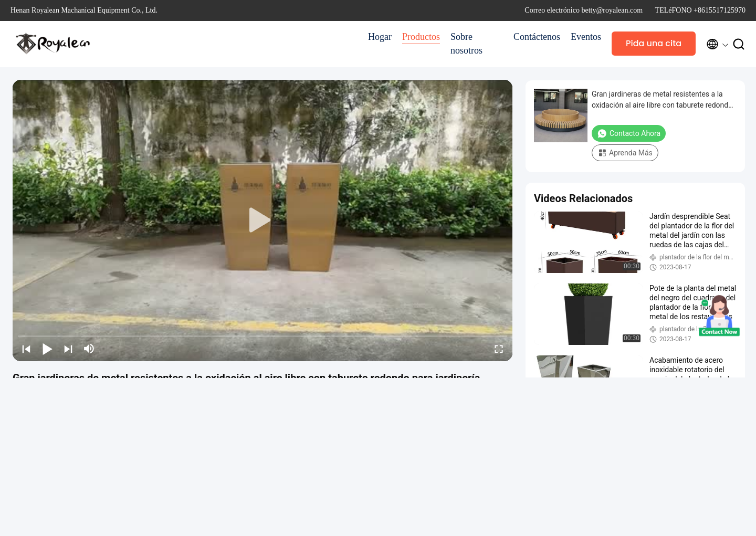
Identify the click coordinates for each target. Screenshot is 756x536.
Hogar (380, 37)
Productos (421, 37)
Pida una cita (654, 43)
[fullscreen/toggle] (499, 349)
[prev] (26, 349)
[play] (262, 220)
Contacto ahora (629, 133)
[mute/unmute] (89, 349)
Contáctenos (537, 37)
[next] (68, 349)
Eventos (586, 37)
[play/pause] (47, 349)
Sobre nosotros (466, 44)
